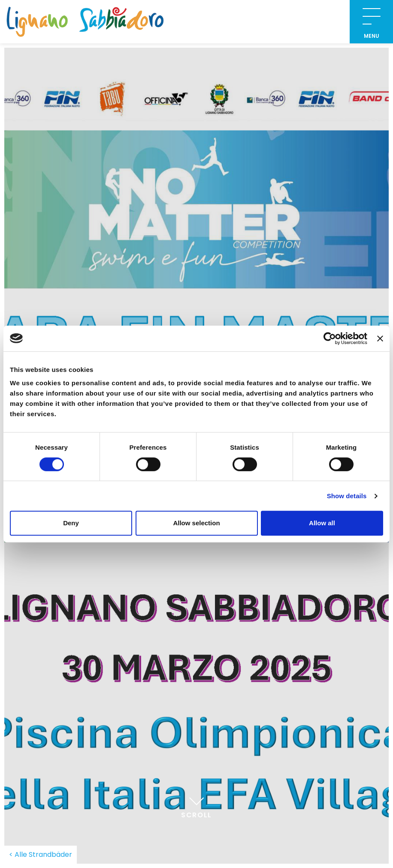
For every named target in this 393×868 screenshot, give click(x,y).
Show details (347, 496)
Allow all (322, 523)
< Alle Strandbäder (41, 854)
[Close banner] (380, 338)
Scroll (196, 806)
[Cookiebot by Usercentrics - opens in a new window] (330, 338)
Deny (71, 523)
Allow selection (196, 523)
